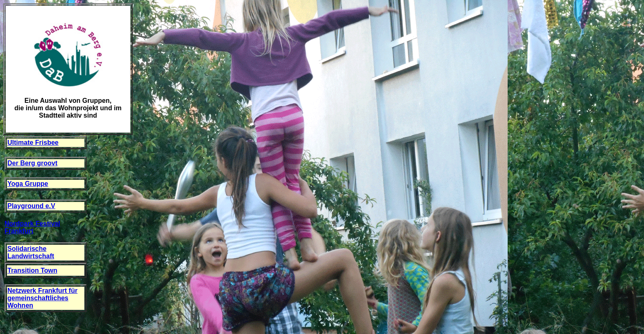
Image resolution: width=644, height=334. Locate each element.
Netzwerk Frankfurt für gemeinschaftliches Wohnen (43, 298)
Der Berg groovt (32, 163)
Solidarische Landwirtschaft (31, 252)
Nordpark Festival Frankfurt (32, 227)
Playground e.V (31, 206)
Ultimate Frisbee (33, 143)
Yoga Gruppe (28, 184)
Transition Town (32, 270)
